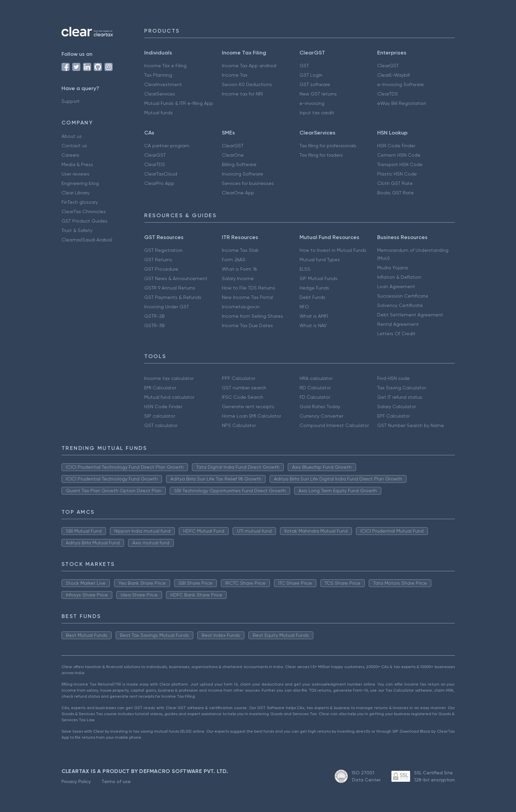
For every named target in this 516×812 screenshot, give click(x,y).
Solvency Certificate (400, 305)
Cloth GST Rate (395, 183)
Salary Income (238, 278)
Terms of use (116, 781)
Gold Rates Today (320, 407)
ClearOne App (238, 193)
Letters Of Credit (396, 334)
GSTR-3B (154, 325)
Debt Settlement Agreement (410, 315)
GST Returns (158, 260)
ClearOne (233, 155)
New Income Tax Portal (247, 297)
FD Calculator (315, 397)
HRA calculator (316, 378)
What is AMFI (314, 316)
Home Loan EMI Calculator (251, 416)
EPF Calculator (393, 416)
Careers (70, 155)
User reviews (75, 174)
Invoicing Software (243, 174)
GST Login (311, 75)
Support (71, 101)
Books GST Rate (395, 193)
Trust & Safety (77, 230)
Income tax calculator (169, 378)
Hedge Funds (314, 288)
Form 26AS (234, 260)
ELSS (305, 269)
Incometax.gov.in (241, 307)
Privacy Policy (76, 781)
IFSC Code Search (243, 397)
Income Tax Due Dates (247, 325)
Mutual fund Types (320, 260)
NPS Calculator (239, 425)
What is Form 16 (239, 269)
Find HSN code (393, 378)
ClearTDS (388, 94)
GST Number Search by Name (411, 425)
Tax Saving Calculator (402, 388)
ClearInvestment (163, 84)
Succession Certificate (403, 296)
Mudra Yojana (392, 268)
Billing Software (239, 164)
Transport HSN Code (400, 164)
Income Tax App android (249, 66)
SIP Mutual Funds (319, 278)
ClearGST (388, 66)
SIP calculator (160, 416)
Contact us (74, 146)
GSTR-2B (154, 316)
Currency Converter (321, 416)
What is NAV (313, 325)
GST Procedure (161, 269)
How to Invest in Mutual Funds (333, 250)
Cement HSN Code (399, 155)
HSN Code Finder (396, 146)
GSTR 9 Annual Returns (170, 288)
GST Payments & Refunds (173, 297)
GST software (315, 84)
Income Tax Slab (240, 250)
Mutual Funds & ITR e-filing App (179, 103)
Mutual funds (158, 113)
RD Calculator (315, 388)
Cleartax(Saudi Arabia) (87, 240)
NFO (304, 307)
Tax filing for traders (321, 155)
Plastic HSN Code (397, 174)
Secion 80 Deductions (247, 84)
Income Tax (235, 75)
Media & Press (77, 164)
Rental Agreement (398, 324)
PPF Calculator (239, 378)
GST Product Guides (85, 221)
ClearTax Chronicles (84, 211)
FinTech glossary (80, 202)
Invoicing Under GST (167, 307)
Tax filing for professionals (328, 146)
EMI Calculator (160, 388)
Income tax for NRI (242, 94)
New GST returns (318, 94)
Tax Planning (158, 75)
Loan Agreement (396, 286)
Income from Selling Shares (252, 316)
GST (304, 66)
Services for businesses (248, 183)
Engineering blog (80, 183)
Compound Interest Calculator (334, 425)
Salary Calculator (396, 407)
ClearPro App (159, 183)
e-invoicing (312, 103)
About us (72, 136)
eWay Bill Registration (402, 103)
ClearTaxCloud (161, 174)
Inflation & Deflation (399, 277)
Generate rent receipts (248, 407)
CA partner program (167, 146)
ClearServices (160, 94)
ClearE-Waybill (393, 75)
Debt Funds (312, 297)
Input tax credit (317, 113)
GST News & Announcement (176, 278)
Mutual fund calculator (169, 397)
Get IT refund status (400, 397)
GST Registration (163, 250)
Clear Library (75, 193)
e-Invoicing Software (401, 84)
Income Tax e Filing (165, 66)
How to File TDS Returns (249, 288)
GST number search (244, 388)
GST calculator (161, 425)
